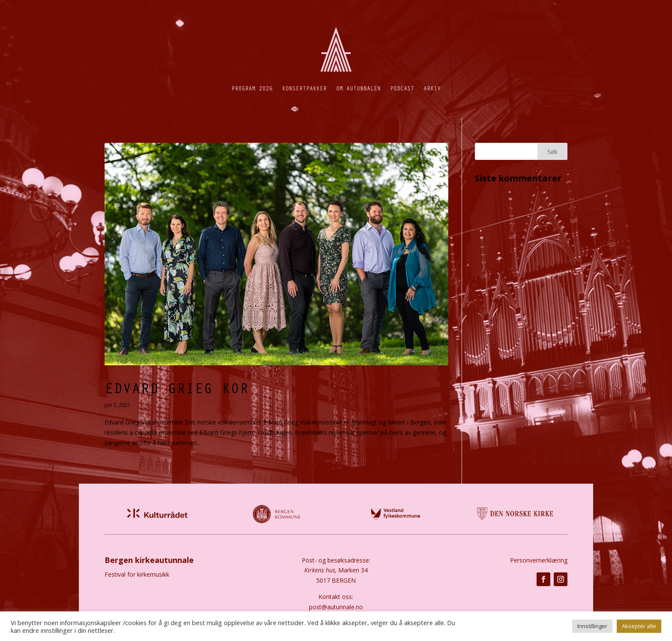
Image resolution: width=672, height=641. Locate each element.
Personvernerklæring (539, 560)
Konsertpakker (304, 88)
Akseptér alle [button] (639, 626)
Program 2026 (252, 88)
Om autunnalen (358, 88)
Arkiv (432, 88)
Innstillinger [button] (592, 626)
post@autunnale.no (336, 607)
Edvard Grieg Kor (177, 388)
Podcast (402, 88)
